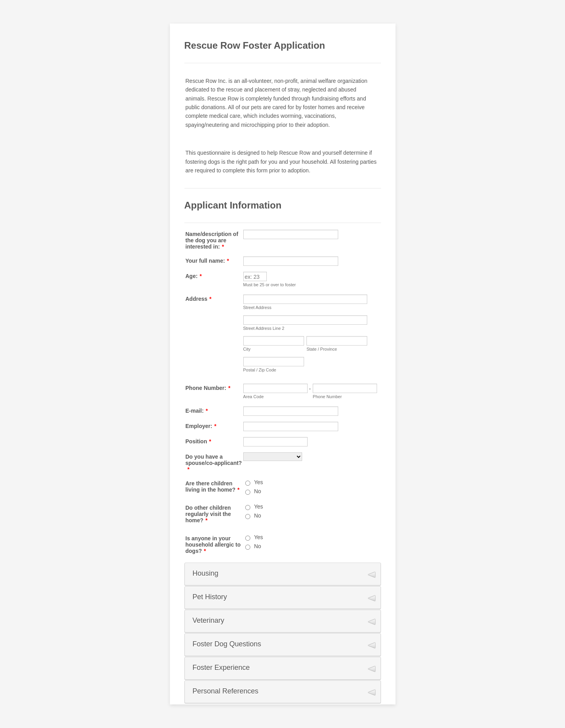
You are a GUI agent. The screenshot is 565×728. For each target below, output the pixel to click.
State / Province (322, 349)
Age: (194, 276)
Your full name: (207, 261)
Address (199, 299)
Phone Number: (208, 388)
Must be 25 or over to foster (270, 285)
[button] (283, 574)
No (258, 491)
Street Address (257, 307)
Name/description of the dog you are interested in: (212, 240)
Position (199, 441)
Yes (259, 482)
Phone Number (327, 397)
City (247, 349)
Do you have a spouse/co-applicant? (214, 463)
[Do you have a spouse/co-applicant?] (273, 457)
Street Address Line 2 (264, 328)
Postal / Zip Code (260, 370)
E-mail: (197, 411)
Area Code (254, 397)
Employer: (201, 426)
